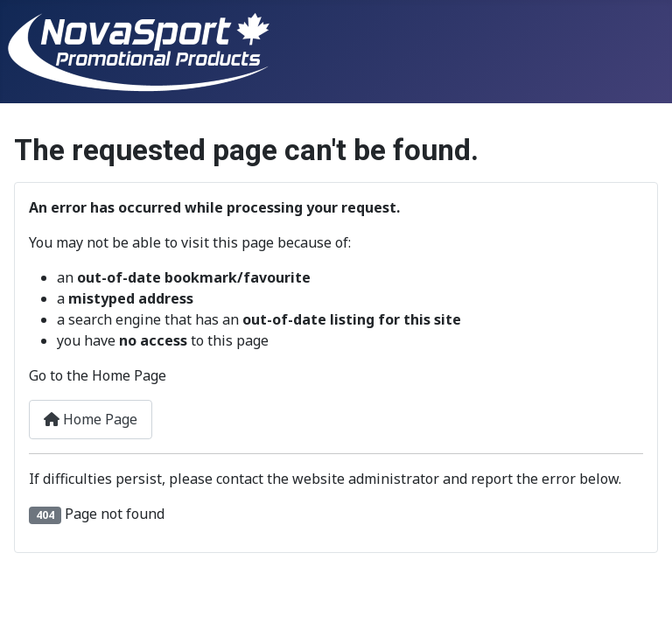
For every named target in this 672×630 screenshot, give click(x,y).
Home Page (91, 419)
